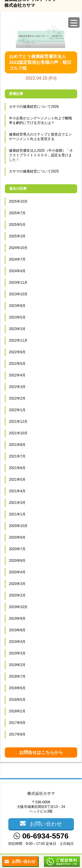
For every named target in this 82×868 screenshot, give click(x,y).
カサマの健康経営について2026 (34, 107)
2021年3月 (17, 503)
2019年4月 (17, 642)
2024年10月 (18, 248)
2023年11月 (18, 283)
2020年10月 (18, 526)
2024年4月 (17, 271)
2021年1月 (17, 514)
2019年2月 (17, 665)
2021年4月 (17, 491)
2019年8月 (17, 630)
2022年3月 (17, 387)
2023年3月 (17, 329)
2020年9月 (17, 537)
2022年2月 (17, 398)
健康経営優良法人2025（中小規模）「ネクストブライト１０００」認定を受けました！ (41, 155)
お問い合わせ (24, 861)
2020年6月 (17, 561)
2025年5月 (17, 225)
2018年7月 (17, 676)
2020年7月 (17, 549)
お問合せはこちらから (41, 752)
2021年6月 (17, 468)
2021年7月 (17, 456)
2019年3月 (17, 653)
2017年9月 (17, 723)
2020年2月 (17, 595)
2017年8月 (17, 734)
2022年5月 (17, 364)
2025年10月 (18, 201)
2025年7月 (17, 213)
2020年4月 (17, 572)
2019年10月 (18, 607)
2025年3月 (17, 236)
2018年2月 (17, 711)
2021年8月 (17, 445)
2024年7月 (17, 259)
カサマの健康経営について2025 (34, 171)
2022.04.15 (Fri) (41, 66)
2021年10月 (18, 433)
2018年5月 (17, 700)
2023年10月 (18, 294)
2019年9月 (17, 618)
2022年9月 (17, 352)
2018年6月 (17, 688)
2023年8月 (17, 306)
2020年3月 (17, 584)
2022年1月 (17, 410)
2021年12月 (18, 422)
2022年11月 (18, 340)
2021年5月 (17, 479)
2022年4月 (17, 375)
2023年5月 (17, 317)
